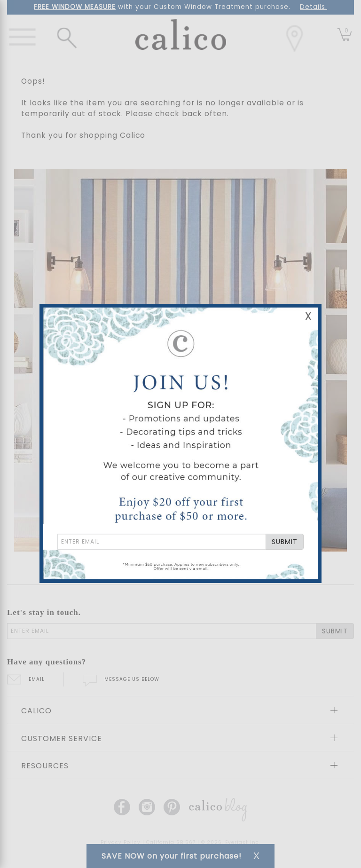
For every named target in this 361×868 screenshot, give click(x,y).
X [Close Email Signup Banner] (308, 316)
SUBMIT (285, 542)
